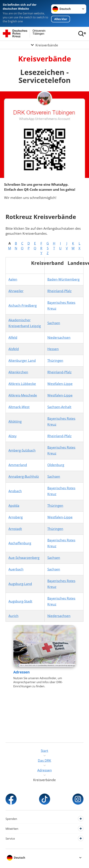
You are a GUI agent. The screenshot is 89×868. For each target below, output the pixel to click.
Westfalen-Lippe (60, 384)
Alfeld (13, 338)
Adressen (22, 672)
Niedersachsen (59, 338)
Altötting (15, 421)
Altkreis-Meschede (23, 395)
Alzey (13, 436)
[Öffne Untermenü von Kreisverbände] (44, 45)
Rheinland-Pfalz (59, 291)
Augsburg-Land (20, 584)
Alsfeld (14, 349)
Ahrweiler (16, 291)
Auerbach (16, 569)
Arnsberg (16, 517)
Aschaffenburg (20, 543)
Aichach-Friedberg (23, 305)
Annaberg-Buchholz (24, 476)
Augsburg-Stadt (20, 601)
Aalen (13, 279)
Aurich (13, 616)
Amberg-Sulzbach (22, 450)
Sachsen (54, 323)
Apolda (14, 506)
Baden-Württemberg (63, 279)
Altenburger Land (22, 361)
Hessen (53, 349)
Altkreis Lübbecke (22, 384)
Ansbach (15, 491)
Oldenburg (56, 465)
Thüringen (55, 361)
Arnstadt (15, 529)
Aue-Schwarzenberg (24, 558)
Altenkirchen (18, 372)
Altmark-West (19, 407)
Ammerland (18, 465)
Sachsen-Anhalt (59, 407)
